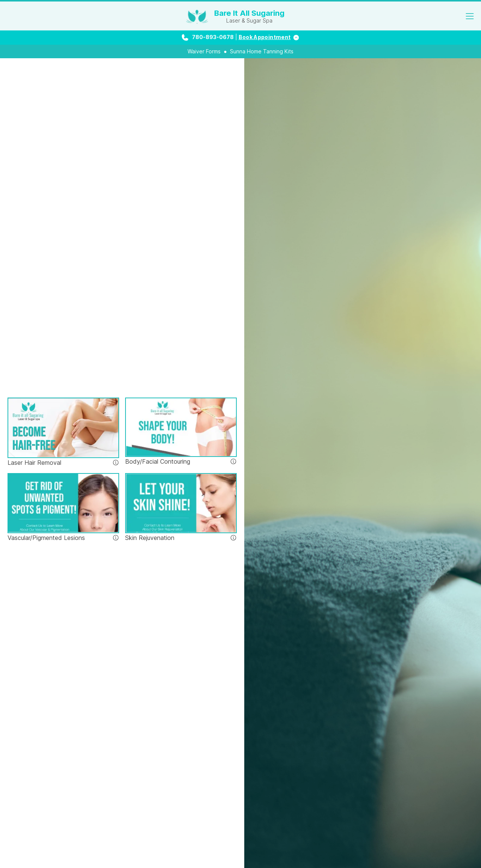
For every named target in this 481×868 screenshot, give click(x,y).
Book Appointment (265, 37)
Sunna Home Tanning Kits (262, 51)
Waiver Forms (204, 51)
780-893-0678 (213, 37)
